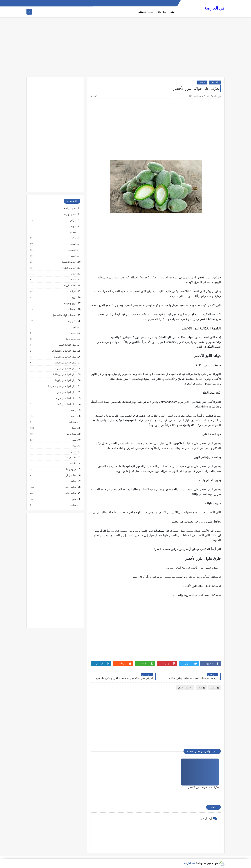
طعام (74, 452)
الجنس (73, 256)
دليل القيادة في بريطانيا (65, 375)
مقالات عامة (70, 493)
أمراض (73, 220)
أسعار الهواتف (69, 214)
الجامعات (72, 250)
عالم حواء (71, 458)
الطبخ (73, 280)
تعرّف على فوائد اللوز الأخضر (203, 787)
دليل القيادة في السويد (65, 357)
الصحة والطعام (69, 268)
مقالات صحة (70, 487)
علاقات (73, 464)
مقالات (73, 481)
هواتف (73, 505)
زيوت (74, 416)
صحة (202, 82)
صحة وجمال (185, 688)
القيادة (73, 292)
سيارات (72, 422)
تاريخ (74, 297)
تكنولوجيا (72, 321)
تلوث (74, 327)
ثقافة (74, 333)
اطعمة (215, 82)
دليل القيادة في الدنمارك (64, 351)
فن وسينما (71, 470)
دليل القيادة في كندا (66, 404)
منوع (74, 499)
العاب (151, 12)
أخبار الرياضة (70, 209)
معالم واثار (162, 12)
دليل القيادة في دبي (66, 392)
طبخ (74, 446)
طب (172, 12)
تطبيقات (142, 12)
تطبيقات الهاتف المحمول (64, 315)
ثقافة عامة (71, 339)
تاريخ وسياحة (70, 303)
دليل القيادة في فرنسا (65, 398)
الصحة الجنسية (69, 262)
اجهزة (73, 226)
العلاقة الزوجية (69, 286)
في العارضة (215, 8)
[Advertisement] (125, 49)
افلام (74, 238)
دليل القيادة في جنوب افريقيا (62, 386)
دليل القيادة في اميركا (65, 369)
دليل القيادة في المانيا (65, 363)
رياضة (73, 410)
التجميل (72, 244)
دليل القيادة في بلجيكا (66, 381)
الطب (73, 274)
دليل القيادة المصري (66, 345)
